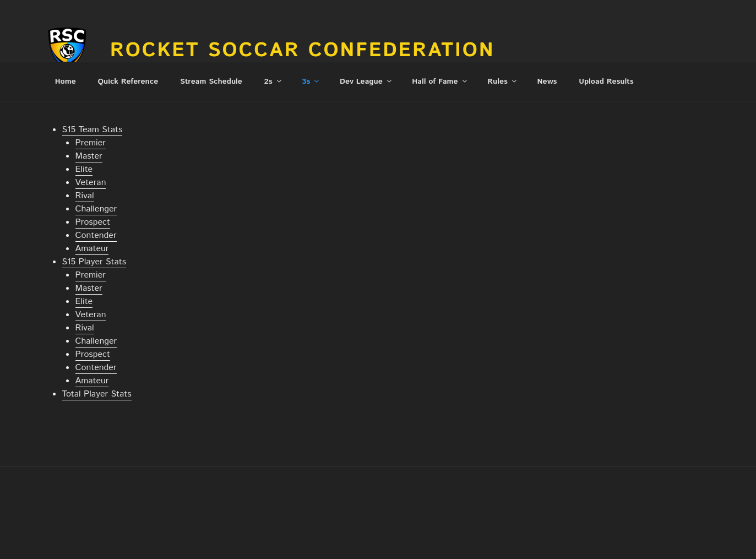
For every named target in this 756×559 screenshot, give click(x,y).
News (547, 82)
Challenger (96, 209)
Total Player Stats (97, 394)
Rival (85, 196)
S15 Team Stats (93, 130)
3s (311, 82)
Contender (96, 235)
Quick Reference (128, 82)
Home (66, 82)
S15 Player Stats (94, 262)
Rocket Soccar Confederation (303, 51)
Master (89, 156)
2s (274, 82)
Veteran (91, 183)
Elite (84, 169)
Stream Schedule (211, 82)
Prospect (93, 222)
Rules (503, 82)
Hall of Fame (440, 82)
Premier (91, 143)
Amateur (92, 249)
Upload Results (606, 82)
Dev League (366, 82)
